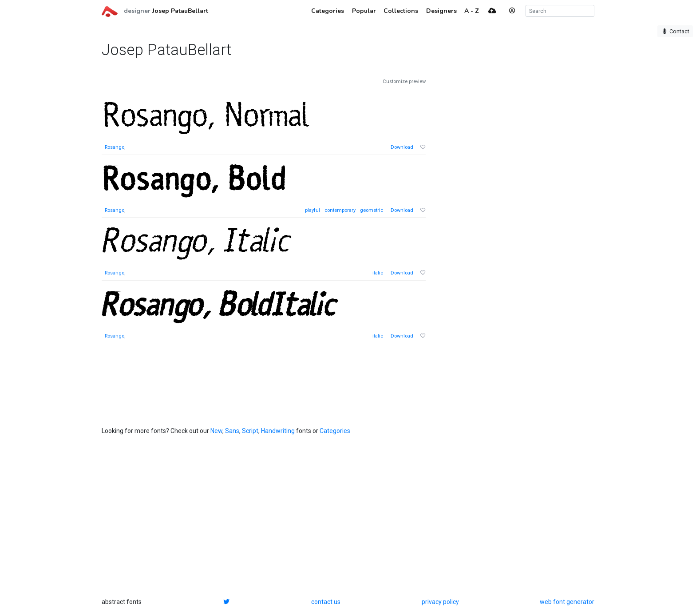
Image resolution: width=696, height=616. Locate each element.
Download (402, 147)
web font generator (567, 602)
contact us (326, 602)
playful (312, 210)
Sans (232, 431)
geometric (372, 210)
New (216, 431)
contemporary (340, 210)
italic (378, 273)
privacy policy (440, 602)
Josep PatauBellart (180, 11)
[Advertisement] (506, 211)
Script (250, 431)
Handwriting (278, 431)
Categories (335, 431)
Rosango (115, 147)
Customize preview (404, 81)
